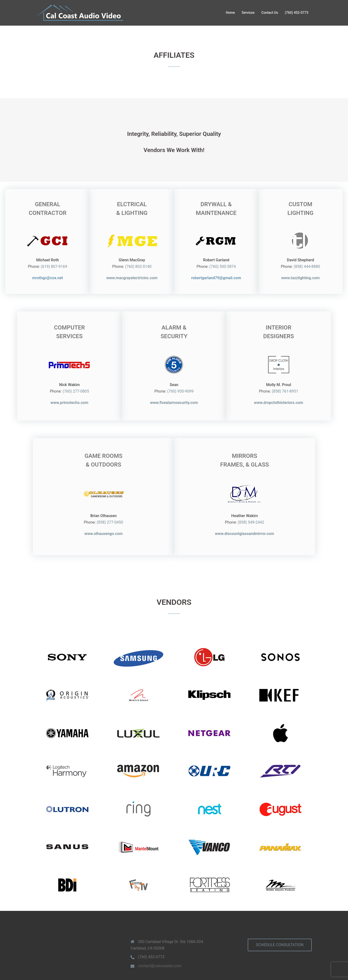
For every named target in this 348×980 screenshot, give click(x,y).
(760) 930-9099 (180, 379)
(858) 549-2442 (216, 494)
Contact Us (270, 13)
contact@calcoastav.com (160, 927)
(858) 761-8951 (252, 379)
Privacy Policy (147, 963)
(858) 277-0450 (144, 494)
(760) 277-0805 (108, 379)
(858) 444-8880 (288, 265)
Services (248, 13)
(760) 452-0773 (297, 13)
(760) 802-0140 (144, 265)
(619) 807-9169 (72, 265)
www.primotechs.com (278, 963)
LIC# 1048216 (218, 963)
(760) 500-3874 (216, 265)
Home (230, 13)
